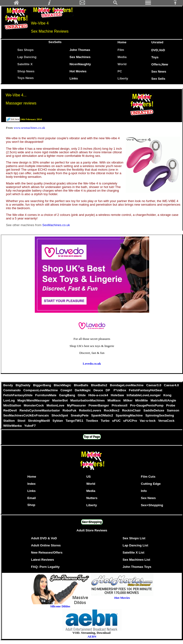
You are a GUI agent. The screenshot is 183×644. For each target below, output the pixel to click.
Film (121, 50)
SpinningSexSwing (160, 415)
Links (74, 78)
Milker (128, 400)
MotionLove (56, 405)
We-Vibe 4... (16, 95)
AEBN (92, 637)
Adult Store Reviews (92, 530)
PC (121, 71)
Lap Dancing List (135, 545)
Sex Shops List (134, 538)
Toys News (26, 78)
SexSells (55, 42)
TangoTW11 (75, 421)
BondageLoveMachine (127, 385)
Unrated (157, 42)
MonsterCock (34, 405)
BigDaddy (23, 385)
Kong (167, 395)
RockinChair (132, 410)
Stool (22, 421)
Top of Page (92, 437)
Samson (173, 410)
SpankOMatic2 (103, 415)
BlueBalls (81, 385)
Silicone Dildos (60, 606)
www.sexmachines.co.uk (29, 128)
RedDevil (10, 410)
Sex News (159, 72)
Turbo (106, 421)
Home (122, 42)
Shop (31, 505)
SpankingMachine (130, 415)
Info (144, 491)
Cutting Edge (151, 484)
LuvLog (9, 400)
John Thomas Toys (137, 567)
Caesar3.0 (154, 385)
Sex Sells (158, 79)
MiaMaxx (114, 400)
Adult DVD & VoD (44, 538)
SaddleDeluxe (154, 410)
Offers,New (160, 64)
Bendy (9, 385)
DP (109, 390)
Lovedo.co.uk (92, 364)
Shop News (26, 71)
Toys (155, 57)
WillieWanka (13, 426)
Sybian (58, 421)
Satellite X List (134, 552)
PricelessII (120, 405)
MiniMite (142, 400)
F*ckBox (120, 390)
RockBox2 (112, 410)
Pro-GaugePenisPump (147, 405)
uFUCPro (131, 421)
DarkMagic (83, 390)
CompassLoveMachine (41, 390)
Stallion (9, 421)
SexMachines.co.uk (56, 225)
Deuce (99, 390)
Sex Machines (80, 57)
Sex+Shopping (152, 505)
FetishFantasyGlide (18, 395)
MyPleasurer (77, 405)
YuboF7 (30, 426)
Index (32, 484)
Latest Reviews (42, 560)
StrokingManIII (39, 421)
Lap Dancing (27, 57)
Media (122, 57)
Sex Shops (25, 50)
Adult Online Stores (46, 545)
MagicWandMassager (34, 400)
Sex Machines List (137, 560)
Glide (82, 395)
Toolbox (92, 421)
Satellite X (25, 64)
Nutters (92, 498)
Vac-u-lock (148, 421)
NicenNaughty (80, 64)
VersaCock (166, 421)
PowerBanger (99, 405)
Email (32, 498)
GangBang (68, 395)
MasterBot (60, 400)
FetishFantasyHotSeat (145, 390)
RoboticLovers (91, 410)
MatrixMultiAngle (163, 400)
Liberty (123, 78)
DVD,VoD (158, 50)
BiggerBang (43, 385)
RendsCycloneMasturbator (40, 410)
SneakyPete (80, 415)
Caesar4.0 (171, 385)
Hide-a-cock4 (99, 395)
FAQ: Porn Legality (45, 567)
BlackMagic (63, 385)
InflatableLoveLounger (144, 395)
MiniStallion (13, 405)
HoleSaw (118, 395)
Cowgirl (67, 390)
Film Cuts (148, 477)
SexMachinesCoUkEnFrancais (26, 415)
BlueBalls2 (99, 385)
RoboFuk (70, 410)
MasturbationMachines (88, 400)
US (89, 477)
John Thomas (80, 50)
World (122, 64)
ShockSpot (60, 415)
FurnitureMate (46, 395)
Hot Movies (78, 71)
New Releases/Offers (47, 552)
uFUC (117, 421)
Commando (12, 390)
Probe (171, 405)
